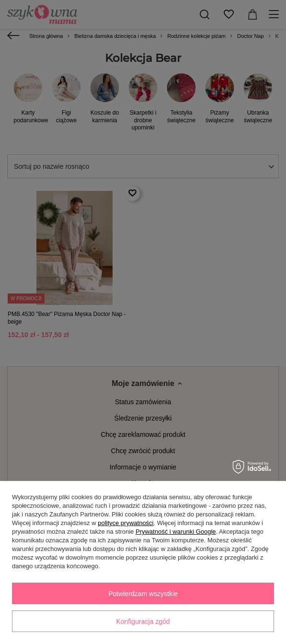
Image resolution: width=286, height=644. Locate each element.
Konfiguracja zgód (143, 621)
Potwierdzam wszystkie (143, 594)
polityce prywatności (126, 523)
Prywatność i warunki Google (176, 532)
